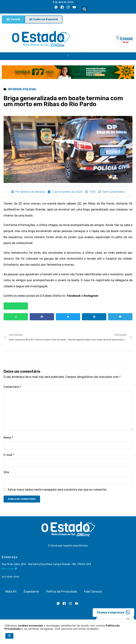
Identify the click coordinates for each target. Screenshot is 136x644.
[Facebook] (62, 7)
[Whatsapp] (56, 7)
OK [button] (9, 636)
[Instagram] (68, 7)
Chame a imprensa (113, 612)
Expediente (31, 592)
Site (6, 472)
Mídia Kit (11, 592)
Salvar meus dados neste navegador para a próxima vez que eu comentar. (57, 490)
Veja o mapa (9, 569)
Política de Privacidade (62, 592)
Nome (8, 438)
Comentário (12, 387)
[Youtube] (74, 7)
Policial (30, 89)
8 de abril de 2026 (63, 2)
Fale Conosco (93, 592)
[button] (85, 9)
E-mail (9, 455)
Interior (15, 89)
